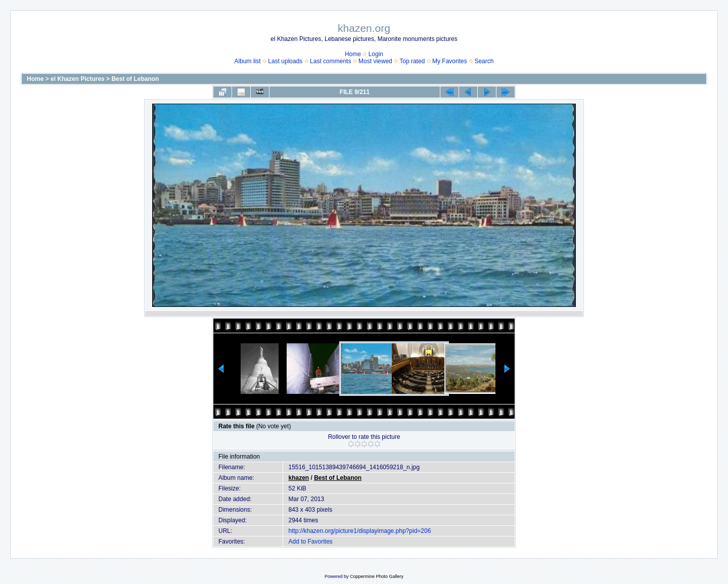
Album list (248, 61)
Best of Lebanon (135, 79)
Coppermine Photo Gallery (377, 576)
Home (353, 54)
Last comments (330, 61)
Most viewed (375, 61)
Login (376, 54)
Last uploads (285, 61)
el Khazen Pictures (78, 79)
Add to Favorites (310, 542)
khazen (299, 478)
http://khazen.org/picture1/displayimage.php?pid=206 (359, 531)
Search (484, 61)
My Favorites (450, 61)
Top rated (412, 61)
